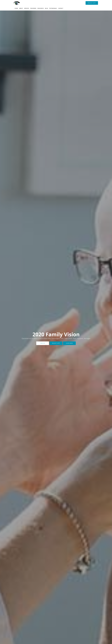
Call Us (43, 343)
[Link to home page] (14, 3)
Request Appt (56, 343)
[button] (92, 3)
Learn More (69, 343)
